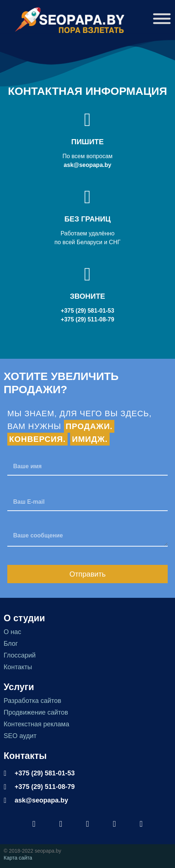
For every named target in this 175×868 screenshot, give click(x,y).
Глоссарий (20, 655)
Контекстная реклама (37, 724)
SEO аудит (20, 736)
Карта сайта (18, 858)
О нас (12, 632)
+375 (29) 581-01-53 (87, 311)
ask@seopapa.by (87, 165)
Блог (11, 644)
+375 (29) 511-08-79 (87, 319)
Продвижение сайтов (36, 712)
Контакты (18, 667)
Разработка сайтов (33, 701)
